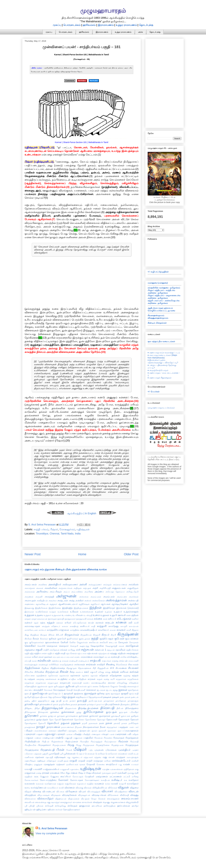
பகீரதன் (29, 731)
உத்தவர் (47, 615)
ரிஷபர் (82, 773)
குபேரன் (119, 639)
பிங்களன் (98, 738)
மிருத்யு (29, 764)
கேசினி (64, 642)
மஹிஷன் (41, 761)
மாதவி (82, 761)
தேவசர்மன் (67, 719)
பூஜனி (45, 754)
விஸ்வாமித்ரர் (45, 799)
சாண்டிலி (73, 661)
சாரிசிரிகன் (54, 665)
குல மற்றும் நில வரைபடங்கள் (161, 341)
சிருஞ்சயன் (52, 672)
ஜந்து (115, 690)
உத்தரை (39, 615)
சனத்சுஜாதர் (132, 653)
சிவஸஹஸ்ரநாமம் (156, 315)
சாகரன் (65, 661)
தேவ (51, 720)
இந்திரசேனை (55, 608)
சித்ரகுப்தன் (72, 668)
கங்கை (98, 619)
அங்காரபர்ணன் (120, 585)
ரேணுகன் (44, 777)
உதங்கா (108, 612)
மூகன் (82, 764)
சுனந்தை (40, 679)
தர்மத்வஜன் (133, 701)
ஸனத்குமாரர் (66, 802)
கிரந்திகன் (35, 635)
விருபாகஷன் (44, 795)
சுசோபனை (30, 676)
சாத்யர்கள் (107, 661)
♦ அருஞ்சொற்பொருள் (158, 370)
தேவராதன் (124, 719)
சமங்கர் (28, 657)
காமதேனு (114, 626)
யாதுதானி (65, 769)
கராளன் (100, 623)
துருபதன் (111, 712)
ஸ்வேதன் (72, 806)
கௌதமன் (52, 646)
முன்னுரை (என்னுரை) (158, 283)
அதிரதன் (78, 588)
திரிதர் (37, 708)
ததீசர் (34, 701)
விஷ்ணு (134, 795)
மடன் (136, 754)
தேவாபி (42, 723)
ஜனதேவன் (133, 690)
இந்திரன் (95, 608)
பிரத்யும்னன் (72, 741)
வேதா (94, 799)
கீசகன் (36, 639)
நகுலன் (65, 723)
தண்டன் (135, 697)
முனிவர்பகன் (72, 764)
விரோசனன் (113, 795)
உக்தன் (53, 612)
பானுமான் (78, 738)
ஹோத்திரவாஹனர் (71, 810)
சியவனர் (133, 668)
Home (82, 554)
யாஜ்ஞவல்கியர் (51, 769)
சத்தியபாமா (40, 653)
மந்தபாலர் (88, 757)
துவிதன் (135, 716)
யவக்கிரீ (38, 769)
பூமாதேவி (54, 754)
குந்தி (95, 638)
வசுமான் (40, 784)
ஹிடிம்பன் (30, 809)
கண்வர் (28, 623)
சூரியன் (70, 686)
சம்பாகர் (70, 657)
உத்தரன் (29, 615)
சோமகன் (48, 690)
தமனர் (73, 701)
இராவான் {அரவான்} (127, 608)
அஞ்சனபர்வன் (65, 588)
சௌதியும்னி (79, 690)
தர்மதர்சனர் (109, 701)
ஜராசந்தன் (90, 693)
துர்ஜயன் (52, 716)
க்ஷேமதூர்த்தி (111, 646)
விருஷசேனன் (69, 795)
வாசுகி (115, 784)
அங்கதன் (107, 585)
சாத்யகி (95, 660)
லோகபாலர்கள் (31, 780)
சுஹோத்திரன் (31, 686)
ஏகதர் (34, 619)
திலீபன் (120, 708)
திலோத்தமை (132, 708)
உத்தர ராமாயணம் (126, 25)
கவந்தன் (46, 626)
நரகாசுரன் (93, 723)
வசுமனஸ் (30, 784)
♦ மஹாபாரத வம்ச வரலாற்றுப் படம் (164, 353)
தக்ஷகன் (107, 697)
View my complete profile (50, 833)
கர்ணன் (121, 622)
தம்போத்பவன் (95, 701)
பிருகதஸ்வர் (44, 745)
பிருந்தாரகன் (88, 745)
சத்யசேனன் (71, 653)
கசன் (105, 619)
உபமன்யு (67, 615)
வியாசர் (107, 791)
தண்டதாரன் (125, 697)
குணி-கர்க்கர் (72, 639)
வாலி (61, 788)
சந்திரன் (122, 653)
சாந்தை (115, 661)
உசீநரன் (74, 612)
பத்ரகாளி (102, 731)
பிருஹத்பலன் (117, 745)
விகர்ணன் (70, 788)
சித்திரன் (45, 668)
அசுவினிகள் (51, 588)
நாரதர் (41, 727)
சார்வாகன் (80, 664)
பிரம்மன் (123, 741)
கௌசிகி (41, 646)
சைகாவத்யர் (133, 686)
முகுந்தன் (38, 764)
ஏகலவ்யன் (42, 619)
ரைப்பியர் (66, 776)
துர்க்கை (43, 716)
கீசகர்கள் (44, 639)
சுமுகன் (92, 679)
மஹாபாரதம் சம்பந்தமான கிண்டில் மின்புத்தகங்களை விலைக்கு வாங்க (66, 569)
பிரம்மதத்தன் (96, 742)
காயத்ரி (124, 626)
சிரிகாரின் (29, 672)
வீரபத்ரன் (85, 799)
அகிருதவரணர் (70, 584)
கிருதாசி (97, 635)
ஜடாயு (109, 690)
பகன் (131, 727)
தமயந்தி (82, 701)
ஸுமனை (77, 802)
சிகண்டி (111, 664)
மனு (105, 757)
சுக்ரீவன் (124, 672)
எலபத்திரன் (132, 615)
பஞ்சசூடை (72, 731)
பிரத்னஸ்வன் (57, 742)
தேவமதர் (101, 720)
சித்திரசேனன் (32, 668)
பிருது (79, 745)
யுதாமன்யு (75, 769)
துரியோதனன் (93, 712)
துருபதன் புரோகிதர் (129, 712)
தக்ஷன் (116, 697)
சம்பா (63, 657)
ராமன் (46, 773)
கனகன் (60, 623)
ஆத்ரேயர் (95, 604)
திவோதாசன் (30, 712)
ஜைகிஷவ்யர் (82, 697)
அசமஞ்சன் (30, 588)
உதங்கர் (99, 612)
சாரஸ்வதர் (43, 665)
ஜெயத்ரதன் (68, 697)
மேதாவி (91, 764)
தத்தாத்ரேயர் (44, 701)
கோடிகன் (123, 642)
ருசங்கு (131, 773)
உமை (96, 615)
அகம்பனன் (31, 584)
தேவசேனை (91, 720)
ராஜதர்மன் (30, 773)
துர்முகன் (84, 716)
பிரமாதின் (84, 742)
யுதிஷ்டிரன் (83, 529)
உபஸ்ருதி (88, 615)
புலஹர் (135, 750)
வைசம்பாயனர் (130, 799)
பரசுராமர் (30, 734)
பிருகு (71, 745)
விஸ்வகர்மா (30, 799)
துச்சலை (55, 712)
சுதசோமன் (53, 676)
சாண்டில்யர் (84, 661)
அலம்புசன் (109, 597)
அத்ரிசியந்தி (105, 588)
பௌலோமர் (111, 754)
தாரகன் (74, 704)
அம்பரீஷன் (56, 592)
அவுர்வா (53, 601)
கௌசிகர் (30, 646)
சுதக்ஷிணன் (41, 676)
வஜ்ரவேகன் (70, 784)
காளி (129, 630)
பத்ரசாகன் (111, 731)
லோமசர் (63, 780)
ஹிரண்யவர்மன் (55, 810)
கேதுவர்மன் (82, 642)
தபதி (59, 701)
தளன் (56, 704)
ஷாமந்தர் (55, 802)
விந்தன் (28, 792)
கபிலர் (68, 623)
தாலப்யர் (100, 704)
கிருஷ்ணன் (128, 634)
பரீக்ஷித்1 (86, 734)
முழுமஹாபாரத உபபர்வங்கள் (161, 408)
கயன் (91, 623)
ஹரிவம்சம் (89, 25)
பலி (129, 734)
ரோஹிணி (89, 777)
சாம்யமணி (133, 661)
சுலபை (86, 683)
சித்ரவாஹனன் (85, 668)
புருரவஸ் (99, 750)
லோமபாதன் (77, 780)
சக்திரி (46, 650)
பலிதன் (135, 734)
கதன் (36, 623)
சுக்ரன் (115, 672)
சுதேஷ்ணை (116, 675)
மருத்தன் (121, 757)
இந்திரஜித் (67, 608)
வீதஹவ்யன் (61, 799)
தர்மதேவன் (121, 701)
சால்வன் (91, 664)
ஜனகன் (123, 690)
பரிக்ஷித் (77, 734)
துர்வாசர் (94, 716)
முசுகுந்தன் (49, 764)
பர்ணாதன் (95, 734)
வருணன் (99, 784)
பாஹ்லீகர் (88, 738)
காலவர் (121, 630)
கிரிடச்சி (59, 635)
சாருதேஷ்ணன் (67, 665)
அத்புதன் (87, 588)
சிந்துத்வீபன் (103, 668)
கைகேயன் (94, 642)
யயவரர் (135, 764)
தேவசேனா (79, 720)
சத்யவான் (92, 653)
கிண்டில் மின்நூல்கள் (157, 323)
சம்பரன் (56, 657)
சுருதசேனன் (133, 679)
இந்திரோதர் (109, 608)
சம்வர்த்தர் (99, 657)
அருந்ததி (49, 597)
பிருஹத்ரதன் (132, 745)
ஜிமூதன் (36, 697)
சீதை (72, 672)
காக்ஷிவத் (74, 626)
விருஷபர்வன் (99, 795)
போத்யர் (80, 754)
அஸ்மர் (88, 601)
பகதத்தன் (123, 727)
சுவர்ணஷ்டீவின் (99, 683)
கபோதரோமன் (80, 623)
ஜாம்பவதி (134, 694)
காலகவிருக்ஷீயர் (89, 630)
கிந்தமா (135, 630)
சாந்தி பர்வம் (41, 529)
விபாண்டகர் (49, 791)
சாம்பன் (123, 661)
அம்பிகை (89, 592)
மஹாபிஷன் (30, 761)
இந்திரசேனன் (41, 608)
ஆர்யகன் (106, 604)
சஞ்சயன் (87, 649)
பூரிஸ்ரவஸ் (70, 754)
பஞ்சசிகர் (62, 731)
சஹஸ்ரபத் (57, 661)
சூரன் (51, 686)
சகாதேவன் (132, 646)
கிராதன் (44, 635)
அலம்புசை (122, 597)
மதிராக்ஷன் (60, 757)
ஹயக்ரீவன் (97, 806)
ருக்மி (114, 773)
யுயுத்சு (106, 769)
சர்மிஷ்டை (133, 657)
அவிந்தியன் (42, 601)
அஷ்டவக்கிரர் (76, 600)
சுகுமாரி (94, 672)
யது (120, 764)
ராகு (137, 769)
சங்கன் (64, 650)
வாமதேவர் (133, 784)
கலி (130, 623)
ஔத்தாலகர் (70, 619)
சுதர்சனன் (75, 675)
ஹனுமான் (85, 806)
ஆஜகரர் (53, 604)
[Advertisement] (82, 284)
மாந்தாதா (98, 761)
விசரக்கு (79, 788)
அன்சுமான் (30, 592)
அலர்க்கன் (134, 597)
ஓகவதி (61, 619)
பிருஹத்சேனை (103, 745)
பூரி (62, 754)
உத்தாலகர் (57, 615)
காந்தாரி (102, 626)
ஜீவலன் (44, 697)
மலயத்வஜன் (133, 757)
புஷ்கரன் (37, 754)
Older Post (131, 554)
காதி (93, 626)
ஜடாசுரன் (101, 690)
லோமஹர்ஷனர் (92, 780)
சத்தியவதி (60, 653)
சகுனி (39, 650)
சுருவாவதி (77, 683)
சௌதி (69, 690)
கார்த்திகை (75, 630)
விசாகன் (88, 788)
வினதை (37, 791)
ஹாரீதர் (135, 806)
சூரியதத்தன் (59, 686)
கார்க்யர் (42, 630)
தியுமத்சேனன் (112, 704)
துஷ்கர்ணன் (30, 720)
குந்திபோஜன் (107, 639)
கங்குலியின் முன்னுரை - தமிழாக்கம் (164, 288)
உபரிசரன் (78, 615)
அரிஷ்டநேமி (132, 592)
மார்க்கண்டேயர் (121, 761)
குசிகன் (53, 639)
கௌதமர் (64, 646)
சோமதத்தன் (59, 690)
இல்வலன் (29, 612)
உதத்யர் (118, 612)
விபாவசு (60, 792)
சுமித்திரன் (82, 679)
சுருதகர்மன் (121, 679)
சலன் (34, 661)
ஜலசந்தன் (116, 694)
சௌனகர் (91, 690)
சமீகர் (35, 657)
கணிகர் (135, 619)
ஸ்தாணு (106, 802)
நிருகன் (78, 727)
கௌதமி (74, 646)
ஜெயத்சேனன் (55, 697)
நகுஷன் (76, 723)
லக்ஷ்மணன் (102, 776)
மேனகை (100, 764)
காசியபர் (85, 626)
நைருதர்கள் (112, 727)
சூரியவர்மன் (81, 686)
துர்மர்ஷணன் (72, 716)
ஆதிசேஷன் (84, 604)
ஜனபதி (28, 694)
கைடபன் (113, 642)
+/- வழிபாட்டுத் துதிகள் (158, 272)
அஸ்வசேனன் (98, 601)
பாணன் (38, 738)
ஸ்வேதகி (49, 806)
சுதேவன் (104, 675)
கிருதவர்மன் (72, 635)
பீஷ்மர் (54, 529)
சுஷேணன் (134, 683)
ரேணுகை (55, 777)
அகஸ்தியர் (55, 584)
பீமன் (60, 750)
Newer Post (33, 554)
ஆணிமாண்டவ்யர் (68, 604)
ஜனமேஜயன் (40, 693)
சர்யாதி (28, 661)
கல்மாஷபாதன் (32, 626)
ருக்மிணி (122, 773)
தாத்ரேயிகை (65, 704)
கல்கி (136, 623)
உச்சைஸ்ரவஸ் (87, 612)
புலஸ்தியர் (124, 750)
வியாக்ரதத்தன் (94, 792)
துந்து (79, 712)
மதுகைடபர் (77, 757)
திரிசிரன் (135, 704)
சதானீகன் (121, 650)
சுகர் (86, 672)
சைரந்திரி (38, 690)
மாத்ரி (89, 761)
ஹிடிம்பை (42, 809)
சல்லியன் (44, 660)
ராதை (39, 773)
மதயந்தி (49, 757)
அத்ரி (95, 588)
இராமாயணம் (106, 25)
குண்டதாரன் (85, 639)
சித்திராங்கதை (58, 668)
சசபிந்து (72, 650)
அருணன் (29, 597)
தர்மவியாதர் (32, 704)
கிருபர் (105, 635)
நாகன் (124, 723)
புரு (91, 750)
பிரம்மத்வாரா (110, 742)
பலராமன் (121, 734)
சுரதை (106, 679)
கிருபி (113, 635)
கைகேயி (104, 642)
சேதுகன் (114, 686)
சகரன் (121, 646)
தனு (53, 701)
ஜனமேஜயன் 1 (56, 694)
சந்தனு (114, 653)
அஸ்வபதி (133, 600)
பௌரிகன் (100, 754)
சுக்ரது (108, 672)
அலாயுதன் (30, 600)
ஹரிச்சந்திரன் (110, 806)
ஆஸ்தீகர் (134, 604)
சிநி (94, 668)
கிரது (27, 635)
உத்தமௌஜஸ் (131, 612)
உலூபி (113, 615)
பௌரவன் (90, 754)
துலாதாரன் (105, 716)
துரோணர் (32, 716)
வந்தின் (90, 784)
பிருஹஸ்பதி (47, 750)
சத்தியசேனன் (132, 650)
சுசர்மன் (134, 672)
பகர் (137, 727)
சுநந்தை (127, 676)
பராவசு (69, 734)
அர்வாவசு (84, 597)
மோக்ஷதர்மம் (67, 529)
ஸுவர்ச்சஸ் (87, 802)
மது (69, 757)
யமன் (126, 764)
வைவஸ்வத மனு (43, 802)
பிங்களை (108, 738)
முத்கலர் (60, 764)
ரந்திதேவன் (129, 769)
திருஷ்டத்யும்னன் (88, 708)
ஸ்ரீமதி (32, 806)
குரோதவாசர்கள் (37, 642)
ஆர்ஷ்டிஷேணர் (120, 604)
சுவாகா (112, 683)
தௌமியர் (53, 723)
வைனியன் (30, 802)
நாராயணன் (53, 727)
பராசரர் (61, 734)
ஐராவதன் (52, 619)
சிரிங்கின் (39, 672)
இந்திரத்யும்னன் (81, 608)
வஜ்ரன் (61, 784)
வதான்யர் (81, 784)
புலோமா (29, 754)
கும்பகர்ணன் (132, 639)
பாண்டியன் (48, 738)
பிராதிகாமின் (30, 745)
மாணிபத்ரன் (63, 761)
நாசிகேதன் (134, 723)
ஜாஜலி (125, 693)
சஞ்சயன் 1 (100, 650)
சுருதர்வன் (29, 683)
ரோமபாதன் (78, 777)
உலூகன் (105, 615)
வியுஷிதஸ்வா (121, 792)
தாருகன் (82, 704)
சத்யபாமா (82, 653)
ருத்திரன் (28, 777)
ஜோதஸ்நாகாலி (95, 697)
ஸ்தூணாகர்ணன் (118, 802)
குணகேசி (62, 639)
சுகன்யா (79, 672)
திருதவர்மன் (71, 708)
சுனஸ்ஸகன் (51, 679)
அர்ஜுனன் (66, 596)
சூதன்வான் (42, 686)
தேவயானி (112, 719)
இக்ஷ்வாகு (29, 608)
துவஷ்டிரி (116, 716)
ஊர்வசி (122, 615)
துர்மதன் (61, 716)
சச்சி (78, 650)
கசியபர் (112, 619)
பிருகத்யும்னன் (59, 745)
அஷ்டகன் (63, 600)
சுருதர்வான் (41, 683)
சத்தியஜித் (29, 653)
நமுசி (85, 723)
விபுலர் (82, 791)
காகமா (65, 626)
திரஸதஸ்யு (125, 704)
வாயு (27, 788)
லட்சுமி (127, 777)
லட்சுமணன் (116, 776)
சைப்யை (29, 690)
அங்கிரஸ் (133, 584)
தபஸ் (66, 701)
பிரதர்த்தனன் (132, 738)
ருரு (36, 776)
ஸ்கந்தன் (97, 802)
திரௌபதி (107, 708)
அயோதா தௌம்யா (115, 592)
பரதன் (39, 734)
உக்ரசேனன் (63, 612)
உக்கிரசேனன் (42, 612)
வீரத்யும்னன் (74, 799)
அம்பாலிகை (77, 592)
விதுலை (134, 788)
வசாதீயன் (105, 780)
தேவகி (58, 720)
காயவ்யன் (134, 626)
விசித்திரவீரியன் (100, 788)
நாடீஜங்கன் (30, 727)
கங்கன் (90, 619)
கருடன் (110, 623)
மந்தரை (98, 757)
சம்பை (77, 657)
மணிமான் (29, 757)
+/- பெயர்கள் (154, 392)
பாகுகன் (29, 738)
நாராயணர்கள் (68, 727)
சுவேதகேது (122, 683)
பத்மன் (94, 731)
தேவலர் (134, 719)
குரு (26, 642)
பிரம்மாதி (134, 742)
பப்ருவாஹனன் (130, 731)
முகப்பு (57, 25)
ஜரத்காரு (79, 693)
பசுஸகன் (52, 731)
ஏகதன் (28, 619)
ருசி (136, 773)
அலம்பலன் (96, 597)
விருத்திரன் (30, 795)
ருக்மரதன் (106, 773)
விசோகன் (113, 788)
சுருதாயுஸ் (65, 683)
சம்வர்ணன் (87, 657)
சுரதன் (100, 679)
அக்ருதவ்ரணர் (95, 585)
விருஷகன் (56, 795)
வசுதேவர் (134, 780)
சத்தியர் (51, 653)
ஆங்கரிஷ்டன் (42, 604)
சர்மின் (124, 657)
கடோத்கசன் (124, 619)
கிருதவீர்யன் (86, 635)
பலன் (112, 734)
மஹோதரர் (51, 761)
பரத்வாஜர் (49, 734)
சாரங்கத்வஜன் (31, 665)
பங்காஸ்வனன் (40, 731)
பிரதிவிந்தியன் (32, 741)
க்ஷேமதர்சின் (97, 646)
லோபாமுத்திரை (48, 780)
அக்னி (83, 584)
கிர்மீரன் (28, 639)
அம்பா (67, 592)
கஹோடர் (56, 626)
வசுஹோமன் (50, 784)
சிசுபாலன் (133, 664)
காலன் (113, 630)
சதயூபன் (111, 650)
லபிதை (135, 777)
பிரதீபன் (46, 742)
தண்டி (27, 701)
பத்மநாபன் (84, 731)
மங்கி (130, 754)
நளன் (109, 723)
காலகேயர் (103, 630)
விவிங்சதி (124, 795)
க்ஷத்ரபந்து (84, 646)
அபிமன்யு (42, 592)
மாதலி (73, 761)
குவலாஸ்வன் (52, 642)
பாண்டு (59, 738)
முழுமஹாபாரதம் (103, 11)
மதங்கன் (40, 757)
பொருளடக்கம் (72, 25)
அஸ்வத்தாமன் (116, 600)
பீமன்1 (69, 750)
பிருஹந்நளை (32, 750)
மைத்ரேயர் (112, 764)
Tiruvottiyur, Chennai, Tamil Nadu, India (58, 534)
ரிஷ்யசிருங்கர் (94, 773)
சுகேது (101, 672)
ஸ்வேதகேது (60, 806)
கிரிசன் (51, 635)
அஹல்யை (30, 604)
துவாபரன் (126, 716)
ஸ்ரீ (26, 806)
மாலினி (135, 761)
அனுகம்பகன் (119, 588)
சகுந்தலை (30, 650)
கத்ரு (43, 623)
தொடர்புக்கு (146, 25)
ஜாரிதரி (28, 697)
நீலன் (103, 727)
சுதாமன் (94, 676)
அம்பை (99, 592)
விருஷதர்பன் (84, 795)
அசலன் (40, 588)
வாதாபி (123, 784)
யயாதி (28, 769)
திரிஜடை (29, 708)
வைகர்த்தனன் (113, 799)
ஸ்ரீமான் (40, 806)
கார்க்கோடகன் (31, 630)
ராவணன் (55, 773)
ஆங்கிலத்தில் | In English (82, 513)
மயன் (112, 757)
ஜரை (108, 694)
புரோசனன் (111, 750)
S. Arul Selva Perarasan (53, 828)
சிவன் (64, 672)
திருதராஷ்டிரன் (52, 708)
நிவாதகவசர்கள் (91, 727)
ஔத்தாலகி (81, 619)
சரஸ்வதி (115, 657)
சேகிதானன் (104, 686)
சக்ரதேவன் (55, 650)
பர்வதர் (105, 734)
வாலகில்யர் (53, 788)
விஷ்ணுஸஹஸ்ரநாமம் (158, 318)
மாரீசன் (107, 761)
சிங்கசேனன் (122, 665)
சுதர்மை (85, 676)
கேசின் (73, 642)
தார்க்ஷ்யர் (91, 704)
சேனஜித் (123, 686)
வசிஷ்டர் (117, 780)
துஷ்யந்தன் (42, 719)
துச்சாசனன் (68, 712)
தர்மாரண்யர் (46, 704)
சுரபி (113, 679)
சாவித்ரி (101, 664)
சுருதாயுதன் (53, 683)
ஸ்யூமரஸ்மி (132, 802)
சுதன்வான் (64, 676)
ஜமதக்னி (68, 693)
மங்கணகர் (122, 754)
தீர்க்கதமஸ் (43, 712)
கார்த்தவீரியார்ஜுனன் (58, 630)
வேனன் (102, 799)
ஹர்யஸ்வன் (124, 806)
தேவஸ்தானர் (31, 723)
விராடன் (134, 791)
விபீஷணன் (71, 791)
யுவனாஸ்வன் (116, 769)
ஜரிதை (101, 693)
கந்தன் (51, 623)
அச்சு (140, 32)
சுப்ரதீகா (72, 679)
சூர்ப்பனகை (93, 686)
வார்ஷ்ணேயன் (39, 788)
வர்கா (108, 784)
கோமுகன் (134, 642)
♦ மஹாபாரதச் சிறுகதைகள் (160, 378)
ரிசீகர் (63, 773)
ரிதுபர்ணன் (72, 773)
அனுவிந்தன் (133, 588)
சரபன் (107, 657)
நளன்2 (117, 723)
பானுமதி (68, 738)
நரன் (102, 723)
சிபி (112, 668)
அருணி (39, 597)
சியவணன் (121, 668)
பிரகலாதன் (119, 738)
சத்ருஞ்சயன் (104, 653)
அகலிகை (43, 585)
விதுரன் (123, 787)
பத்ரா (119, 731)
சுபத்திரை (63, 679)
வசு (125, 780)
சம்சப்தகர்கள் (45, 657)
